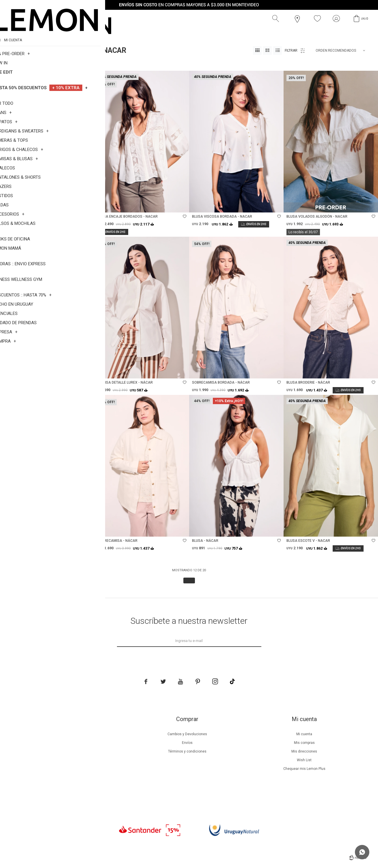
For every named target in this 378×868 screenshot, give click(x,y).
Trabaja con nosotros (70, 795)
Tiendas (70, 777)
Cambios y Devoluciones (187, 734)
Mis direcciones (304, 751)
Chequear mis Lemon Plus (304, 769)
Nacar (43, 63)
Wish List (304, 760)
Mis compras (304, 743)
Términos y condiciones (187, 751)
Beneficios (70, 743)
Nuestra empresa (70, 734)
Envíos (187, 743)
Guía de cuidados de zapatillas (70, 769)
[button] (277, 19)
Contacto (70, 786)
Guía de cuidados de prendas (70, 760)
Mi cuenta (304, 734)
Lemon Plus (70, 751)
